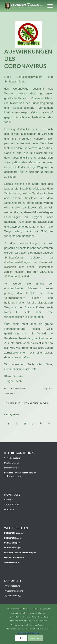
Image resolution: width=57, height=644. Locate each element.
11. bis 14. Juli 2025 (20, 474)
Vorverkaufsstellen (13, 458)
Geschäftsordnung (14, 591)
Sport (12, 543)
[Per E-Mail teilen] (49, 424)
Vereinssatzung (12, 586)
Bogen (13, 548)
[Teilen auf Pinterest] (41, 424)
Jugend (13, 538)
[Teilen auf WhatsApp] (33, 424)
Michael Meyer (39, 403)
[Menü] (49, 6)
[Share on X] (25, 424)
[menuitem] (49, 6)
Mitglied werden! (12, 463)
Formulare (9, 509)
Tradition (14, 533)
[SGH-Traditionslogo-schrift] (24, 6)
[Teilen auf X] (17, 424)
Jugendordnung (12, 596)
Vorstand (8, 500)
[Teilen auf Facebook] (8, 424)
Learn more (35, 638)
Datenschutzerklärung (28, 633)
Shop (12, 562)
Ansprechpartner (12, 505)
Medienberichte (11, 468)
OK (21, 638)
